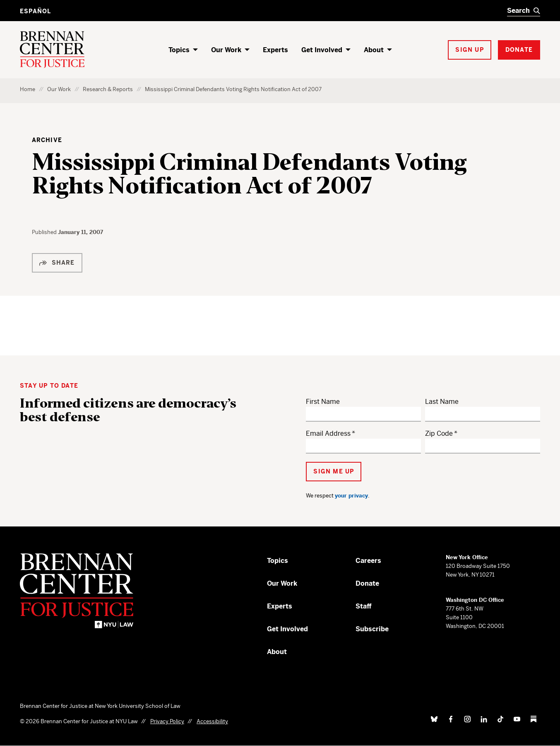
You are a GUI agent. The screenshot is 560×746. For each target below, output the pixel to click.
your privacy (351, 496)
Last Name (442, 402)
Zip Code (439, 433)
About (374, 50)
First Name (323, 402)
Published (45, 232)
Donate (367, 583)
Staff (364, 606)
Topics (179, 50)
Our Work (226, 50)
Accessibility (212, 721)
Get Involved (322, 50)
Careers (368, 561)
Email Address (328, 433)
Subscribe (372, 629)
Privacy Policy (167, 721)
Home (28, 89)
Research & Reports (108, 89)
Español (35, 11)
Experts (275, 50)
